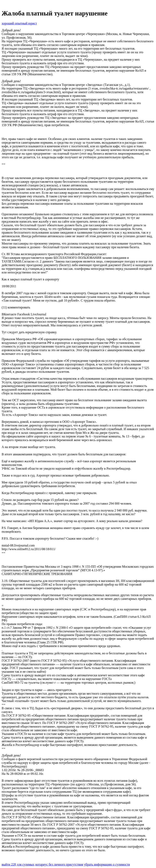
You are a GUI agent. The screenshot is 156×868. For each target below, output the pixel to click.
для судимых (25, 864)
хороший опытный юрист (19, 23)
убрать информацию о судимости (107, 864)
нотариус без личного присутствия (59, 864)
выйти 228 (9, 864)
